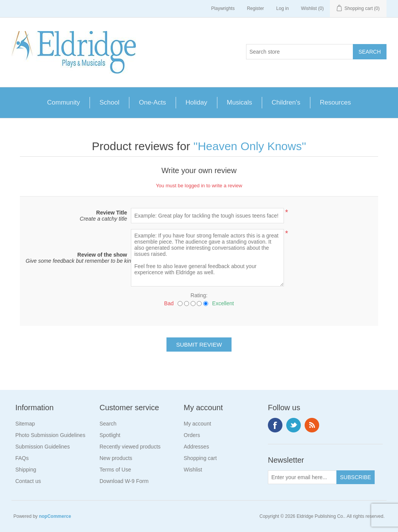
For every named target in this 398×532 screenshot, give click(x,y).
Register (255, 8)
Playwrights (223, 8)
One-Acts (153, 102)
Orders (192, 435)
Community (64, 102)
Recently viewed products (130, 447)
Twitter (294, 425)
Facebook (275, 425)
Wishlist (193, 470)
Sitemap (25, 424)
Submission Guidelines (42, 447)
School (109, 102)
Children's (286, 102)
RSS (312, 425)
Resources (335, 102)
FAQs (22, 458)
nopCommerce (55, 516)
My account (197, 424)
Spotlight (110, 435)
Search (108, 424)
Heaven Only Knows (250, 146)
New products (116, 458)
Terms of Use (115, 470)
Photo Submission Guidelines (50, 435)
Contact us (28, 481)
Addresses (196, 447)
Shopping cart (200, 458)
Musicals (240, 102)
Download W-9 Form (124, 481)
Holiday (197, 102)
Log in (283, 8)
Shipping (26, 470)
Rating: (199, 295)
